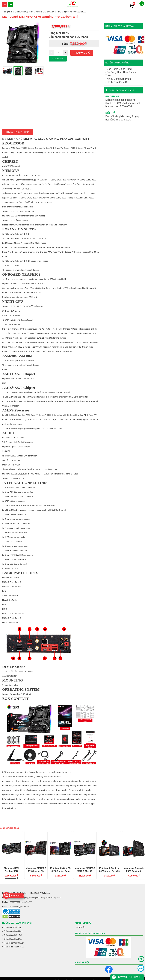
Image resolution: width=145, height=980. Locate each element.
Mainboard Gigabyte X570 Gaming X (134, 870)
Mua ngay (58, 59)
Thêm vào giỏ (82, 53)
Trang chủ (7, 12)
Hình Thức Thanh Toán (14, 947)
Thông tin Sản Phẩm (17, 132)
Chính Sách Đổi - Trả (13, 935)
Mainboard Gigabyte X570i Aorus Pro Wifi (109, 870)
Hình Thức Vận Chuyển (14, 943)
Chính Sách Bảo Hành (13, 931)
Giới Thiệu (81, 927)
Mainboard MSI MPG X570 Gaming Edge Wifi (60, 870)
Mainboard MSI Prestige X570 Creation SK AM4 (11, 870)
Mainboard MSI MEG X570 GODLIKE (85, 870)
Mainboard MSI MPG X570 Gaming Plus (36, 870)
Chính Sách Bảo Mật (13, 939)
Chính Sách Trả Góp (12, 927)
